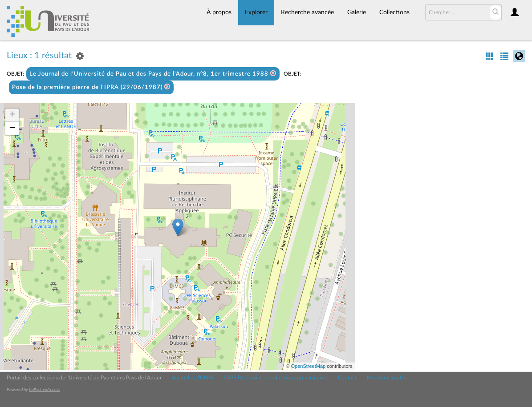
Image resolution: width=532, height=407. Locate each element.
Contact (347, 378)
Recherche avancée (307, 12)
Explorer (256, 12)
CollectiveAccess (45, 390)
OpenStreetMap (308, 366)
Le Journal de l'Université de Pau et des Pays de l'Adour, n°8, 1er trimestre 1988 (153, 74)
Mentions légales (386, 378)
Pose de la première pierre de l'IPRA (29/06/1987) (91, 87)
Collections (394, 12)
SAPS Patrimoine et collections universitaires (276, 378)
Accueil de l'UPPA (193, 378)
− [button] (12, 129)
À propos (219, 12)
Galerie (357, 12)
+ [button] (12, 115)
